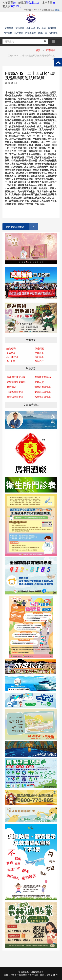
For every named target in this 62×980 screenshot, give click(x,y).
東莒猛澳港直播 (15, 397)
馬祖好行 (39, 361)
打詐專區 (12, 387)
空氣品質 (39, 382)
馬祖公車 (11, 361)
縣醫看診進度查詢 (16, 382)
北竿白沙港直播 (15, 392)
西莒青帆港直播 (43, 397)
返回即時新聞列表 (22, 227)
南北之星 (39, 353)
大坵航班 (39, 357)
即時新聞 (50, 50)
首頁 (38, 50)
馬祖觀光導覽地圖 (16, 377)
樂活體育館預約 (43, 377)
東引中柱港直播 (43, 392)
